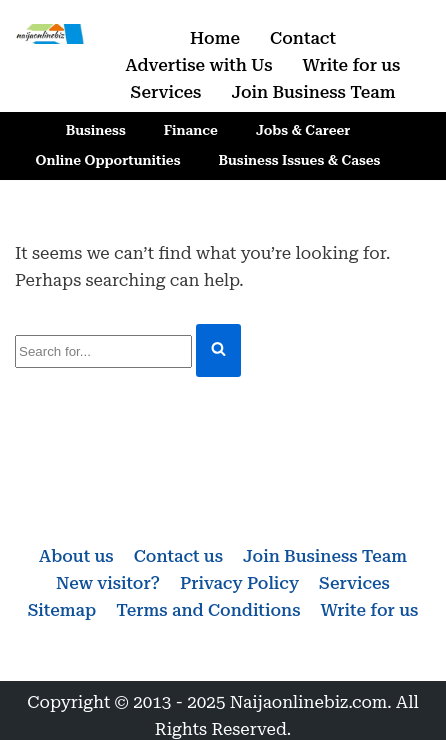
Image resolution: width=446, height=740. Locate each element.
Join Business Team (313, 92)
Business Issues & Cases (300, 160)
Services (166, 92)
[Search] (103, 351)
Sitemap (62, 610)
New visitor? (108, 583)
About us (76, 556)
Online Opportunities (108, 160)
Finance (191, 130)
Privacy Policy (239, 583)
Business (96, 130)
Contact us (178, 556)
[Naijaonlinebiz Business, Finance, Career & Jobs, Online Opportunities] (51, 34)
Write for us (352, 65)
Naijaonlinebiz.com (309, 702)
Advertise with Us (199, 65)
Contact (303, 38)
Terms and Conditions (208, 610)
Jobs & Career (303, 130)
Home (215, 38)
